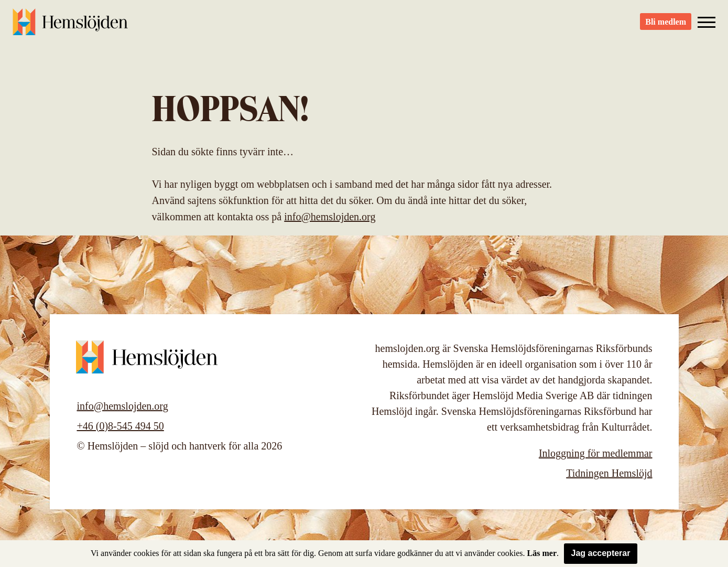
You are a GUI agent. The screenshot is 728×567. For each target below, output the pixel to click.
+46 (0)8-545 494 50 (121, 426)
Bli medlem (666, 26)
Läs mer (542, 553)
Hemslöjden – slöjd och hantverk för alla (70, 26)
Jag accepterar (601, 553)
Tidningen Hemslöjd (609, 473)
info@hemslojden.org (330, 217)
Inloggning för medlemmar (596, 453)
